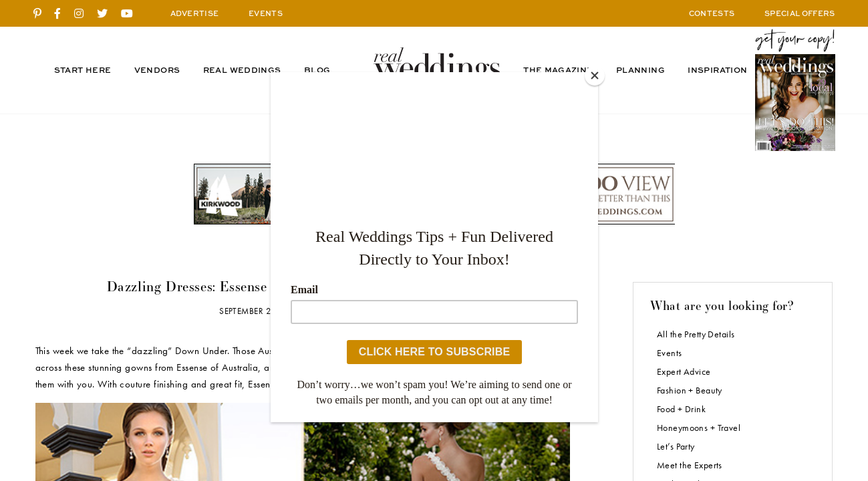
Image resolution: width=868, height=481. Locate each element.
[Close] (595, 75)
